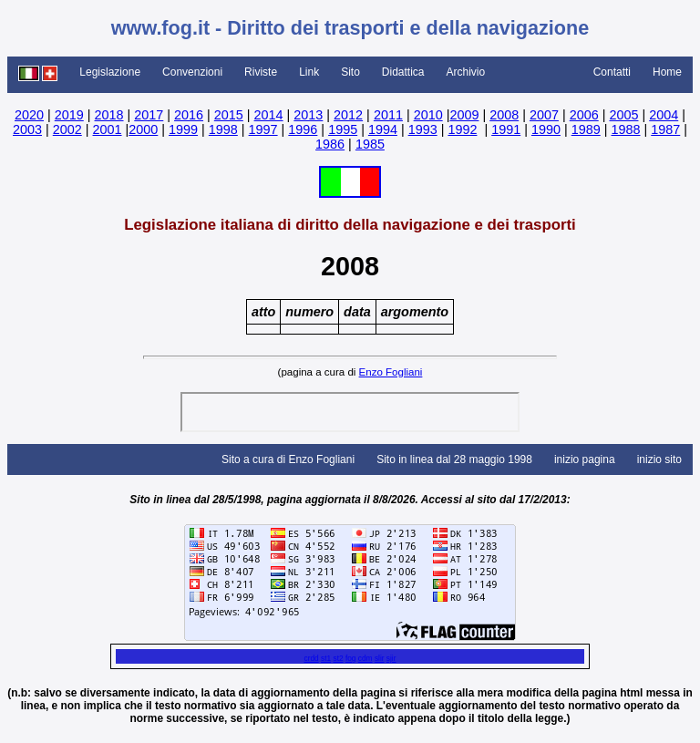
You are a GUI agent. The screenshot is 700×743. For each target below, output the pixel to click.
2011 (388, 115)
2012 (348, 115)
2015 (229, 115)
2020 (29, 115)
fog (351, 658)
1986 (330, 144)
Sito (350, 72)
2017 (149, 115)
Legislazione (110, 72)
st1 (326, 658)
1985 (370, 144)
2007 (544, 115)
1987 (665, 129)
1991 (506, 129)
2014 (269, 115)
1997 (263, 129)
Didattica (403, 72)
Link (309, 72)
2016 (189, 115)
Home (667, 72)
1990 (546, 129)
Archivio (466, 72)
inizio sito (659, 459)
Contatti (612, 72)
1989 (586, 129)
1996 (303, 129)
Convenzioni (192, 72)
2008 (504, 115)
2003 (27, 129)
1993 (423, 129)
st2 (338, 658)
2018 (109, 115)
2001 (108, 129)
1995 (343, 129)
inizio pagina (585, 459)
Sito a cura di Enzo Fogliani (288, 459)
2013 (308, 115)
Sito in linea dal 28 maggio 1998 (454, 459)
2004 (664, 115)
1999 (183, 129)
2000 (143, 129)
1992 (462, 129)
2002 (67, 129)
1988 (625, 129)
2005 (623, 115)
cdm (365, 658)
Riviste (261, 72)
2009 (464, 115)
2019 (69, 115)
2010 (428, 115)
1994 (383, 129)
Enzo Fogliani (391, 372)
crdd (311, 658)
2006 (584, 115)
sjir (391, 658)
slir (380, 658)
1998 (223, 129)
